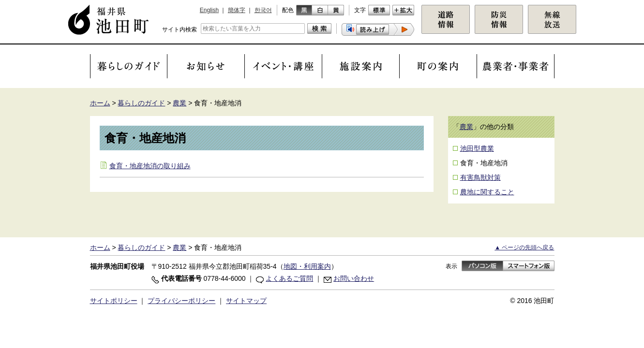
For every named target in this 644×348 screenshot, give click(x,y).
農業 (180, 103)
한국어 (263, 10)
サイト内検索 (180, 29)
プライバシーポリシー (181, 301)
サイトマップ (246, 301)
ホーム (100, 103)
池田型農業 (477, 148)
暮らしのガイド (141, 103)
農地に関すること (487, 192)
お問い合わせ (354, 278)
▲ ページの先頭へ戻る (524, 247)
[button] (378, 29)
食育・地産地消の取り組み (150, 166)
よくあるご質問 (289, 278)
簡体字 (237, 10)
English (209, 10)
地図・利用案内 (307, 266)
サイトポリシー (114, 301)
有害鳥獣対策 (480, 177)
